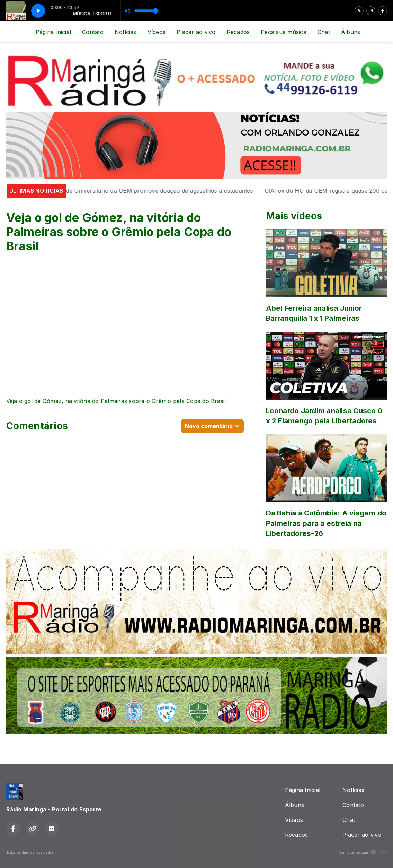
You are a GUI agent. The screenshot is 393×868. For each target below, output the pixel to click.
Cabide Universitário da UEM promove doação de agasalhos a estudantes (160, 191)
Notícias (126, 32)
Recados (238, 32)
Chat (324, 32)
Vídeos (157, 32)
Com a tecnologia (363, 852)
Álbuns (351, 32)
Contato (93, 32)
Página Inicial (53, 32)
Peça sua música (284, 32)
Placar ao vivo (196, 32)
